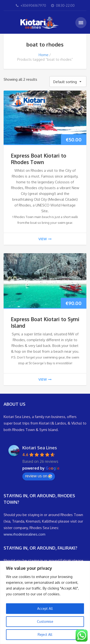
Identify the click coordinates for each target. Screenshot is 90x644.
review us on (39, 476)
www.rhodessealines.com (24, 534)
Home (44, 55)
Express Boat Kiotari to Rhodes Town (39, 159)
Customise (45, 621)
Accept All (45, 608)
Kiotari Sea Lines (40, 448)
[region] (45, 602)
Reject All (45, 634)
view (45, 239)
